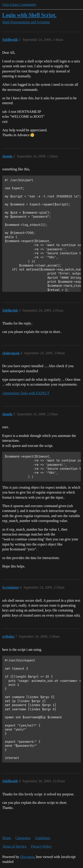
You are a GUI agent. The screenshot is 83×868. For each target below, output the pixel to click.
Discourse (27, 857)
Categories (23, 838)
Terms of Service (14, 846)
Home (7, 838)
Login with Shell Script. (29, 15)
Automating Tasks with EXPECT (26, 393)
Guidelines (43, 838)
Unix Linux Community (19, 5)
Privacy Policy (41, 846)
